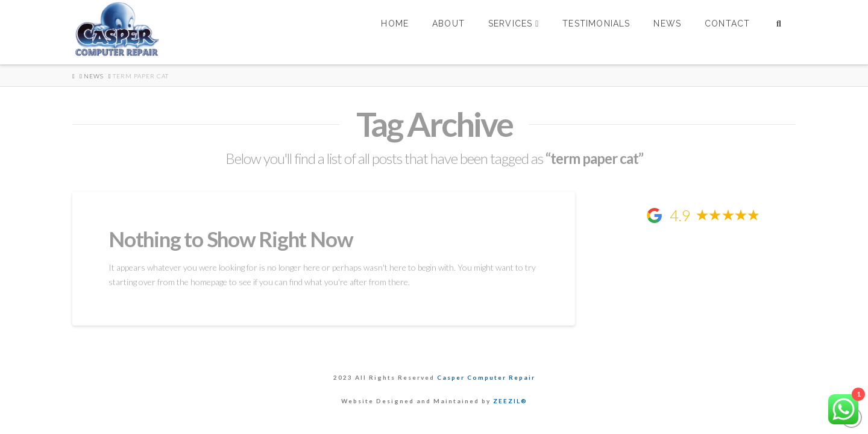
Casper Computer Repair (486, 377)
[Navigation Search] (778, 32)
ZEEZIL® (510, 401)
